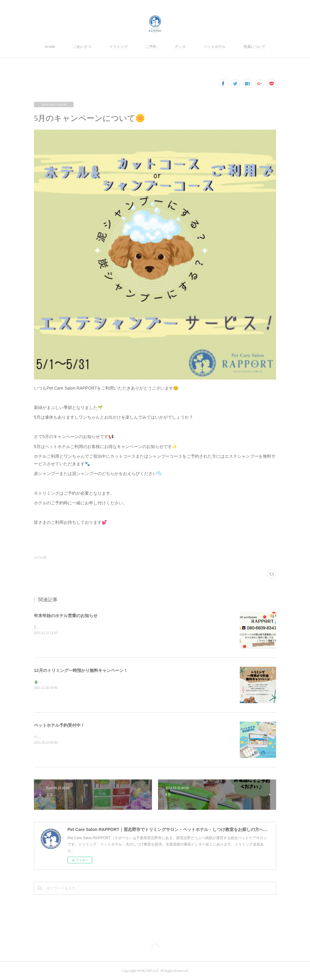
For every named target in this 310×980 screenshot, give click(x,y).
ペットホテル (215, 47)
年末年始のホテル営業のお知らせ (66, 616)
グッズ (180, 47)
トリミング (118, 47)
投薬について (255, 47)
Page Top (155, 946)
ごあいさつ (82, 47)
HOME (50, 47)
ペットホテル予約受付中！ (59, 725)
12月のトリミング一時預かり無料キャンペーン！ (81, 670)
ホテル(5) (40, 558)
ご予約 (151, 47)
